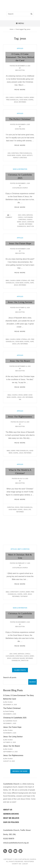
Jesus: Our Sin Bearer (20, 361)
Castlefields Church (20, 188)
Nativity (30, 155)
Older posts (20, 670)
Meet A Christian (24, 549)
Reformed (22, 102)
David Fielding (20, 129)
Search (32, 682)
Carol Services (27, 215)
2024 (11, 654)
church (26, 97)
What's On (30, 226)
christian (11, 507)
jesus (16, 102)
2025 (7, 97)
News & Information (20, 169)
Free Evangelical (12, 100)
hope (32, 283)
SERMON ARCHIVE (11, 814)
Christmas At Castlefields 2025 (15, 718)
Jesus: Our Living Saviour (20, 302)
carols (12, 97)
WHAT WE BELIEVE (11, 818)
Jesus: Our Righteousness (20, 417)
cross (21, 395)
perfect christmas (20, 158)
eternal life (26, 281)
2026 (9, 153)
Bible (7, 281)
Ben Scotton (20, 70)
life (18, 344)
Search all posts (10, 677)
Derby (32, 97)
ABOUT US (8, 810)
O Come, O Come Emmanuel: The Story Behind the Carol (20, 57)
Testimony (24, 596)
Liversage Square (18, 658)
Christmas (19, 97)
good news (23, 100)
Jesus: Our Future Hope (20, 243)
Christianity (15, 592)
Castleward (28, 217)
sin (20, 399)
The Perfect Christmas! (20, 119)
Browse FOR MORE (20, 771)
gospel (31, 100)
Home (12, 29)
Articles (20, 48)
